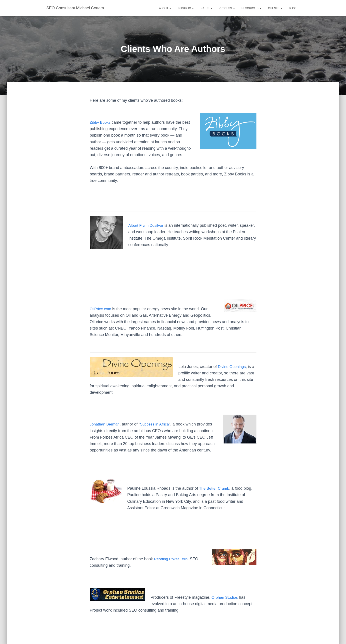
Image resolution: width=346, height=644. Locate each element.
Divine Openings (233, 367)
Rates (206, 8)
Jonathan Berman (106, 424)
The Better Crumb (215, 488)
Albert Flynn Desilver (147, 225)
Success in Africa (157, 424)
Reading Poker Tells (172, 559)
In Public (186, 8)
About (165, 8)
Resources (251, 8)
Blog (293, 8)
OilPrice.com (101, 309)
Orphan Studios (225, 597)
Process (227, 8)
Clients (275, 8)
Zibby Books (101, 122)
